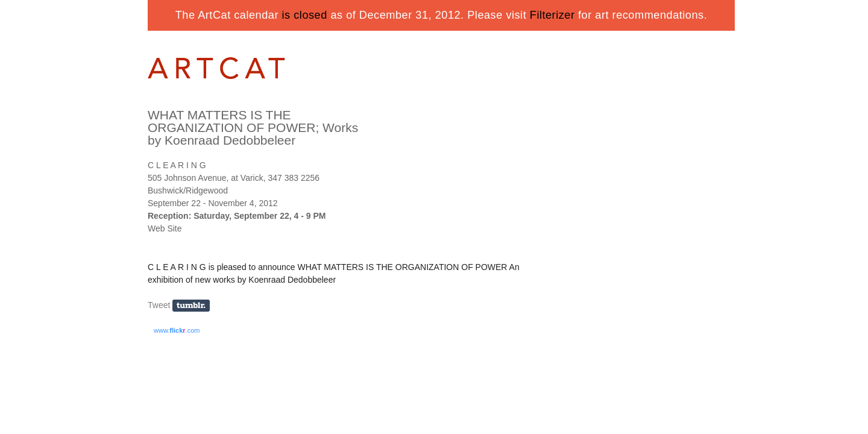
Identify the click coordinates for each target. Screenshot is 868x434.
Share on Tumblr (195, 306)
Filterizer (552, 15)
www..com (177, 330)
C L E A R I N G (177, 165)
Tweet (159, 305)
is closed (305, 15)
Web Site (165, 228)
